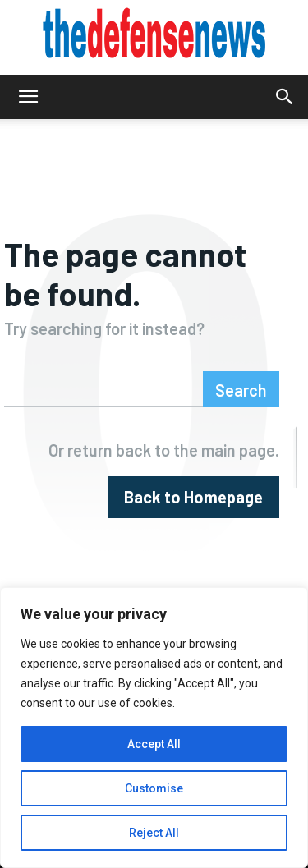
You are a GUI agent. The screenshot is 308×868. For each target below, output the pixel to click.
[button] (28, 97)
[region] (154, 728)
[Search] (241, 389)
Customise (154, 788)
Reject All (154, 833)
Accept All (154, 744)
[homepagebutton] (193, 497)
